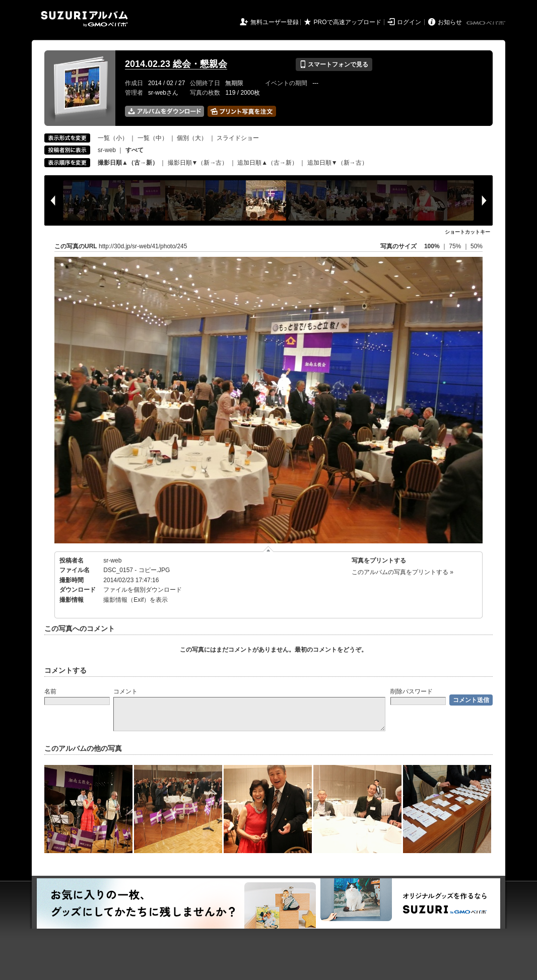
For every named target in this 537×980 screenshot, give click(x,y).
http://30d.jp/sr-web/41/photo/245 (143, 246)
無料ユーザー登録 (275, 22)
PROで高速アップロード (348, 22)
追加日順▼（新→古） (338, 163)
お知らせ (450, 22)
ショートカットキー (467, 232)
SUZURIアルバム (84, 19)
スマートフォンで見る (334, 64)
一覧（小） (113, 138)
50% (477, 246)
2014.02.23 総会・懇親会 (176, 64)
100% (432, 246)
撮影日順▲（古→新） (128, 163)
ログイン (409, 22)
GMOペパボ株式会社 (487, 23)
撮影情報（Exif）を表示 (136, 600)
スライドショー (238, 138)
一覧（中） (153, 138)
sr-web (107, 150)
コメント (125, 691)
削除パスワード (412, 691)
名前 (50, 691)
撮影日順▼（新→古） (198, 163)
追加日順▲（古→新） (267, 163)
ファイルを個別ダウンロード (143, 590)
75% (456, 246)
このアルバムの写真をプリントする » (402, 572)
